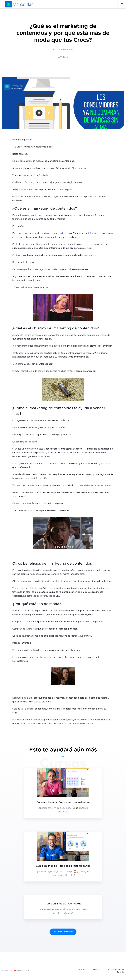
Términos (96, 970)
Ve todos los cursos (63, 932)
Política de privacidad (116, 970)
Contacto (120, 972)
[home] (19, 4)
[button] (122, 4)
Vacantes (81, 970)
